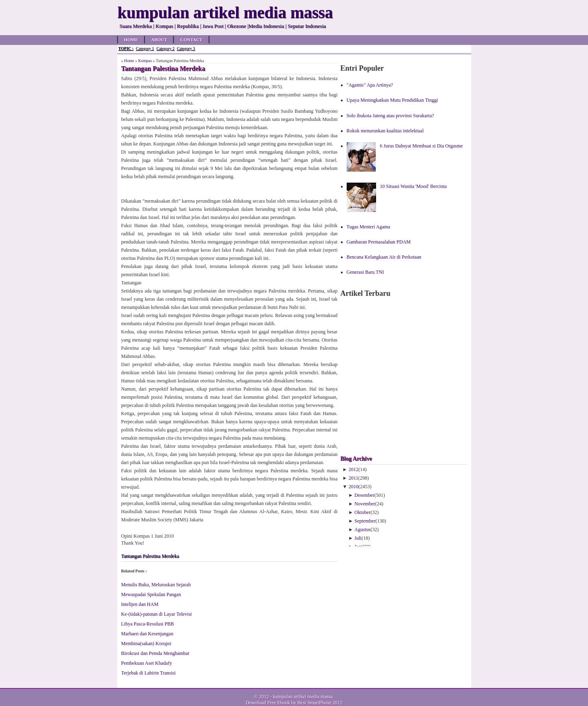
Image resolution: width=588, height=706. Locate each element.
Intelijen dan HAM (140, 604)
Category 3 (186, 48)
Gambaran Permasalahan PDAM (379, 242)
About (159, 40)
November (365, 504)
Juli (358, 538)
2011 (354, 478)
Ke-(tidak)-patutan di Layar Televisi (157, 614)
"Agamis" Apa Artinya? (370, 85)
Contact (191, 40)
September (365, 521)
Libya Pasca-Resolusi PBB (148, 624)
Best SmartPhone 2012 (320, 703)
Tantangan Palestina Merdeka (150, 556)
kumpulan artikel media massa (303, 697)
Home (131, 40)
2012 (354, 469)
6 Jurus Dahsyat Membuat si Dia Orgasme (421, 146)
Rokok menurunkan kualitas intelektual (385, 131)
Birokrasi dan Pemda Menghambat (155, 653)
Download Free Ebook (268, 703)
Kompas (145, 61)
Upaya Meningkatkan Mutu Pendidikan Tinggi (392, 100)
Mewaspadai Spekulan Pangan (151, 594)
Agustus (362, 529)
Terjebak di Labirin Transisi (148, 673)
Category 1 (145, 48)
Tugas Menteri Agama (369, 227)
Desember (364, 495)
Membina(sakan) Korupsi (146, 643)
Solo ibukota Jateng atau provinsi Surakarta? (390, 116)
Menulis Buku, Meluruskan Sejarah (156, 585)
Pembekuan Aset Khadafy (147, 663)
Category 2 (165, 48)
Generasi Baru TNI (365, 272)
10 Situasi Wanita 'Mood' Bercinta (413, 186)
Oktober (362, 512)
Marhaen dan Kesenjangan (147, 634)
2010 (354, 487)
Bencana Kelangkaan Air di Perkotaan (384, 257)
